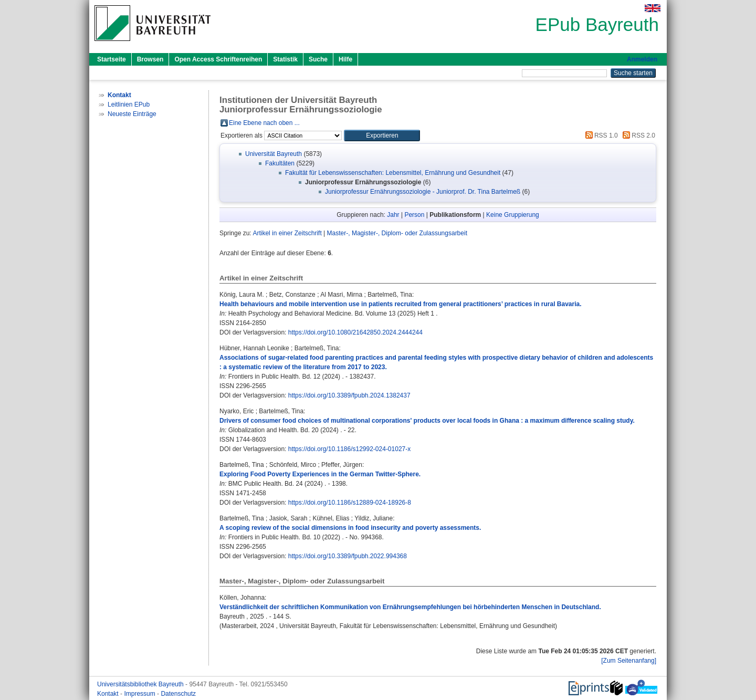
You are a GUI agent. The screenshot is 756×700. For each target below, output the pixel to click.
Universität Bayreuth (274, 154)
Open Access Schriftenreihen (218, 59)
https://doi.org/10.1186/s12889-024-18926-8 (350, 503)
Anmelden (642, 59)
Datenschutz (178, 694)
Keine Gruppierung (513, 215)
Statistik (285, 59)
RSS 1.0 (600, 135)
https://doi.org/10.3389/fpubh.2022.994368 (348, 556)
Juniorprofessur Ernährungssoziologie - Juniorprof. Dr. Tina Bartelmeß (423, 192)
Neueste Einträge (132, 114)
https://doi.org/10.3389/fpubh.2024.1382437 (349, 395)
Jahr (393, 215)
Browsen (150, 59)
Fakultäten (280, 163)
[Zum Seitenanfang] (629, 661)
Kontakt (109, 694)
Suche (318, 59)
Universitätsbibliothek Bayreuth (141, 684)
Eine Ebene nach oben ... (264, 123)
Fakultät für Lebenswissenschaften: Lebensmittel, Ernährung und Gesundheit (393, 173)
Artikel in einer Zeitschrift (287, 233)
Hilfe (345, 59)
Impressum (140, 694)
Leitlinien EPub (129, 105)
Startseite (112, 59)
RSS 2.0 (637, 135)
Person (414, 215)
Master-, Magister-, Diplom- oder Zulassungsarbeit (397, 233)
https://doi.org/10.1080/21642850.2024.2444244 (355, 332)
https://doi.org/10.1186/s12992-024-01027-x (350, 449)
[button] (382, 135)
